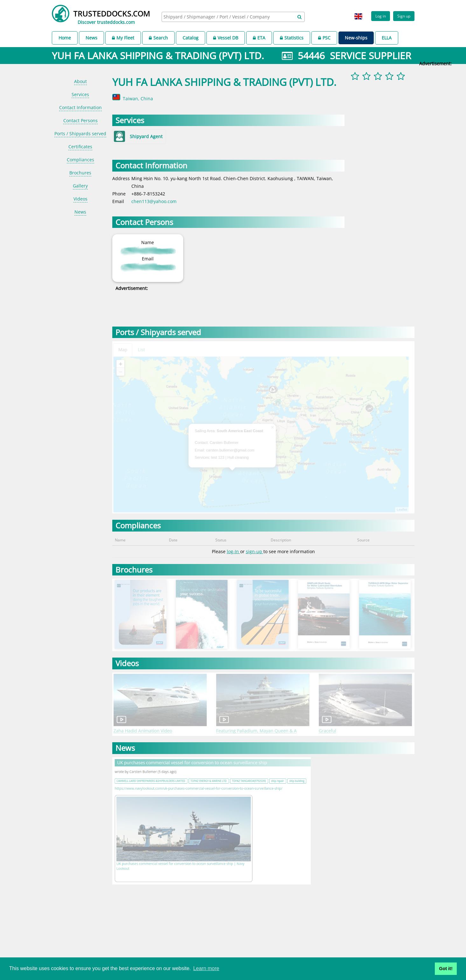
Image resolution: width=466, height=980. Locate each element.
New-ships (356, 38)
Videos (80, 199)
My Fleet (123, 38)
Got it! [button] (446, 969)
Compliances (80, 160)
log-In (233, 551)
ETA (259, 38)
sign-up (255, 551)
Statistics (292, 38)
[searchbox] (226, 17)
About (80, 81)
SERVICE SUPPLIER (371, 56)
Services (80, 94)
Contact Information (80, 107)
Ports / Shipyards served (80, 134)
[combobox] (233, 17)
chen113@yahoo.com (154, 201)
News (91, 38)
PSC (324, 38)
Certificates (80, 147)
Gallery (80, 186)
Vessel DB (226, 38)
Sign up (404, 16)
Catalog (191, 38)
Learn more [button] (206, 968)
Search (158, 38)
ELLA (387, 38)
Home (65, 38)
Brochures (80, 173)
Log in (381, 16)
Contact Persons (80, 120)
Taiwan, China (138, 99)
